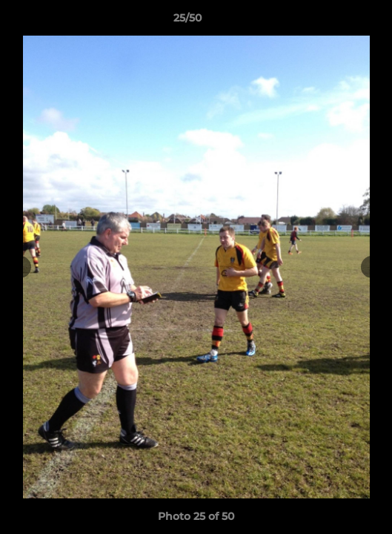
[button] (339, 22)
